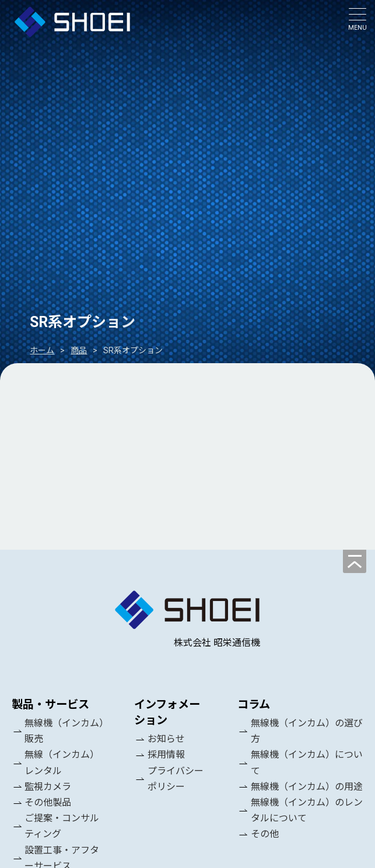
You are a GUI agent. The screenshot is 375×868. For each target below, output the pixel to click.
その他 (265, 834)
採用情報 (166, 755)
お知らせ (166, 739)
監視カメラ (48, 787)
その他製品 (48, 802)
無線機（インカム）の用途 (307, 787)
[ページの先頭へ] (355, 561)
